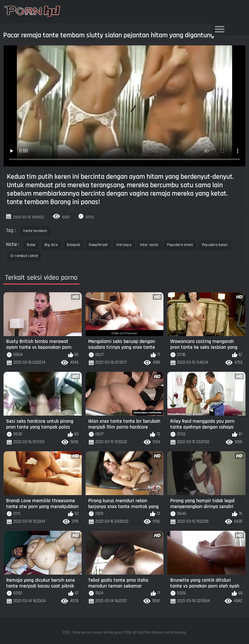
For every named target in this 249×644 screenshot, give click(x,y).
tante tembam (35, 231)
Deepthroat (98, 245)
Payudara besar (215, 245)
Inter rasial (149, 245)
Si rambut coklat (24, 256)
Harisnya (124, 245)
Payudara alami (180, 245)
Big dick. (51, 245)
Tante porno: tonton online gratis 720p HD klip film (111, 632)
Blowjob (73, 245)
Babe (31, 245)
